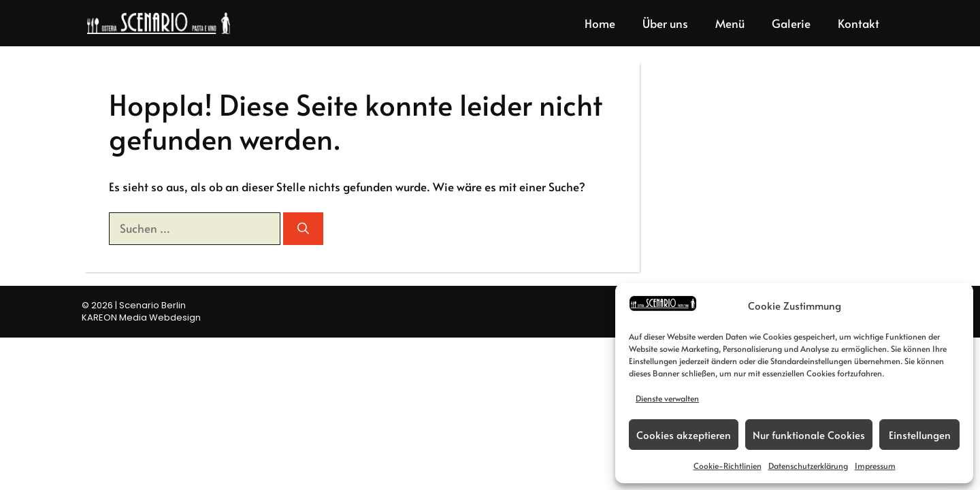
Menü (730, 23)
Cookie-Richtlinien (728, 465)
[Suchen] (303, 229)
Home (600, 23)
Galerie (791, 23)
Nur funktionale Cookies (809, 435)
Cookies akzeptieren (684, 435)
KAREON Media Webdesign (141, 317)
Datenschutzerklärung (808, 465)
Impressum (875, 465)
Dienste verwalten (667, 398)
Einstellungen (920, 435)
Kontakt (859, 23)
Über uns (665, 23)
